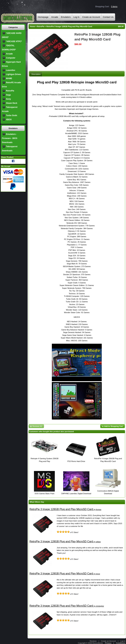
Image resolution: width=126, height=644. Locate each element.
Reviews (93, 641)
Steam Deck (12, 103)
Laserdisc (11, 70)
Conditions (121, 643)
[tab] (36, 74)
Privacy (108, 643)
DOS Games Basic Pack (45, 494)
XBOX (9, 120)
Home (33, 26)
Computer (11, 58)
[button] (113, 426)
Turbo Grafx (12, 115)
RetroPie (41, 26)
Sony (8, 99)
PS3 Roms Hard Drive (76, 461)
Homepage (43, 17)
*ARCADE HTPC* (14, 41)
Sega (8, 95)
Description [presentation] (36, 74)
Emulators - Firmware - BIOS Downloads (10, 138)
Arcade (55, 17)
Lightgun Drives (14, 74)
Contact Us (108, 17)
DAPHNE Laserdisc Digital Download (76, 494)
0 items (114, 7)
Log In (77, 17)
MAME (9, 78)
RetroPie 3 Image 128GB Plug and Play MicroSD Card (69, 26)
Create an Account (91, 17)
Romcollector (98, 643)
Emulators (66, 17)
